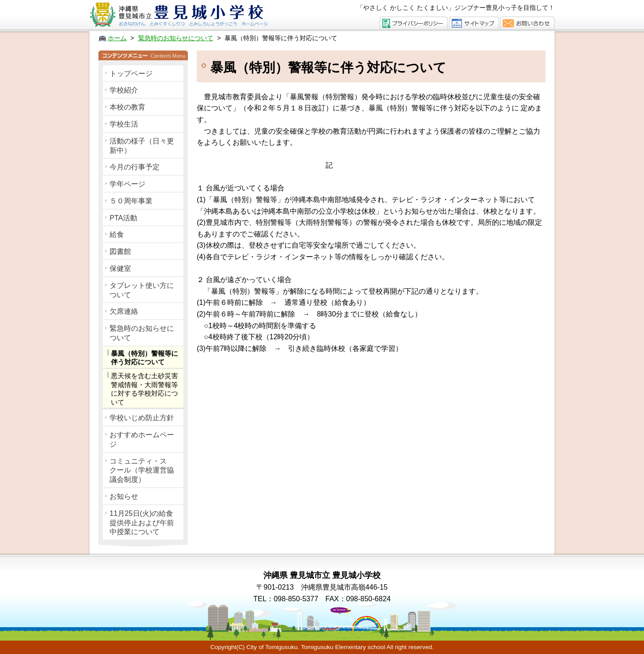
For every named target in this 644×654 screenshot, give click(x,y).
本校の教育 (127, 107)
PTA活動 (123, 218)
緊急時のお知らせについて (142, 333)
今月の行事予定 (135, 167)
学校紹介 (124, 90)
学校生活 (124, 124)
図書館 (120, 251)
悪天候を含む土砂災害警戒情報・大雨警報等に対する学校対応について (144, 389)
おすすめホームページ (142, 439)
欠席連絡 (124, 311)
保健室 (120, 268)
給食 (117, 234)
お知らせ (124, 496)
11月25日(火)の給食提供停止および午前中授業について (142, 523)
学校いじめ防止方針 (142, 418)
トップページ (131, 74)
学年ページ (127, 184)
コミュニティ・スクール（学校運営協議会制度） (142, 470)
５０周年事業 (131, 201)
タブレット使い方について (142, 290)
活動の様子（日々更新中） (142, 146)
